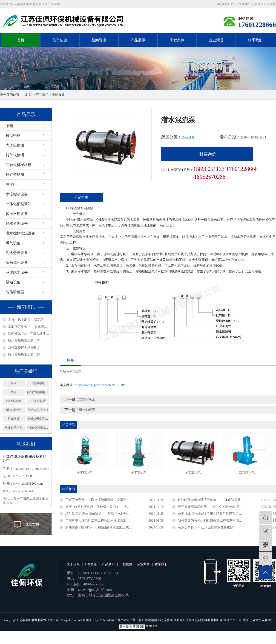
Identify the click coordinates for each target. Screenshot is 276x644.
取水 (14, 383)
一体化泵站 (38, 401)
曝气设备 (13, 243)
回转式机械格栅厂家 (38, 392)
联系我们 (255, 40)
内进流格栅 (15, 145)
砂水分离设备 (17, 223)
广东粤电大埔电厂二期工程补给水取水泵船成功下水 (102, 521)
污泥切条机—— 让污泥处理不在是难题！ (207, 527)
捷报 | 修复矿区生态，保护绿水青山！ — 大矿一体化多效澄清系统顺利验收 (114, 507)
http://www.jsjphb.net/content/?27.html (101, 385)
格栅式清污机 (14, 428)
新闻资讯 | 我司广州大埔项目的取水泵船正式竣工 (29, 334)
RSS (234, 4)
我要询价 (208, 154)
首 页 (28, 95)
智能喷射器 (15, 292)
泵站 (63, 371)
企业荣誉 (216, 40)
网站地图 (223, 4)
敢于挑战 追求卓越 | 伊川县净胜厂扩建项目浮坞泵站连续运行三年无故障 (227, 514)
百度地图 (244, 4)
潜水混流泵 (74, 371)
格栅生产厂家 (233, 620)
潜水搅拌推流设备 (20, 233)
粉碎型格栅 (15, 174)
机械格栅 (14, 419)
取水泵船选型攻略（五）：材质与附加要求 (29, 341)
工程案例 (177, 40)
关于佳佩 (60, 40)
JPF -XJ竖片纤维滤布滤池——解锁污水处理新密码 (101, 514)
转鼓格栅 (38, 383)
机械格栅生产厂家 (38, 419)
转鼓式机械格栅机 (38, 428)
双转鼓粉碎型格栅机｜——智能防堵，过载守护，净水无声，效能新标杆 (29, 348)
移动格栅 (13, 135)
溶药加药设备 (17, 263)
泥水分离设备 (17, 253)
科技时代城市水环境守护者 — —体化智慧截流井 (212, 500)
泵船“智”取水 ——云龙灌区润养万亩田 (29, 326)
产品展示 (138, 40)
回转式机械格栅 (19, 165)
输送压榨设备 (17, 214)
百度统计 (151, 626)
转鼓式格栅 (15, 155)
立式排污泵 (87, 400)
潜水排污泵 (14, 410)
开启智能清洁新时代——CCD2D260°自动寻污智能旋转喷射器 (222, 507)
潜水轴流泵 (87, 410)
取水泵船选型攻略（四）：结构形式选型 (29, 355)
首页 (21, 40)
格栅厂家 (217, 620)
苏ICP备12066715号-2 (109, 620)
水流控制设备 (17, 194)
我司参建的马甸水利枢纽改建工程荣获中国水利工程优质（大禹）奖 (226, 521)
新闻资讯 (99, 40)
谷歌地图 (258, 4)
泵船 (9, 126)
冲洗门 (11, 184)
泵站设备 (58, 95)
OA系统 (271, 4)
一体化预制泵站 (19, 204)
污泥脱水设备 (17, 272)
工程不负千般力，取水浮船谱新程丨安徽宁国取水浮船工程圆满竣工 (29, 319)
